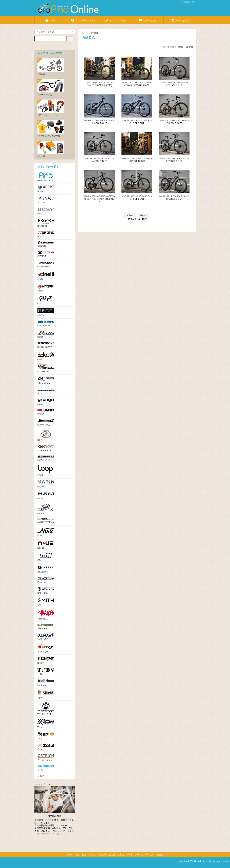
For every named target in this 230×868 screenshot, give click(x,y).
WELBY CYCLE (46, 709)
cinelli (46, 276)
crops (46, 288)
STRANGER (46, 615)
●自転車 (51, 67)
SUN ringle (46, 648)
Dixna (46, 334)
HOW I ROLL (46, 422)
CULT (46, 300)
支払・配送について (83, 19)
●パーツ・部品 (51, 87)
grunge (46, 402)
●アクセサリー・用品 (51, 108)
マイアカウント (185, 2)
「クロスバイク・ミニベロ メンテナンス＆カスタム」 (54, 832)
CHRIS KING (46, 265)
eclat (46, 356)
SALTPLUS (46, 591)
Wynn (46, 724)
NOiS (46, 532)
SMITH (46, 602)
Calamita (46, 244)
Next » (143, 215)
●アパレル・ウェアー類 (51, 128)
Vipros (46, 694)
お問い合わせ (147, 19)
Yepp (46, 736)
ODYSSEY (46, 569)
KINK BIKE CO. (46, 448)
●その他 (51, 149)
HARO (46, 412)
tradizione (46, 683)
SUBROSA (46, 637)
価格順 (180, 47)
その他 (41, 776)
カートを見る (180, 19)
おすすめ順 (168, 47)
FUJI (46, 391)
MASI (46, 496)
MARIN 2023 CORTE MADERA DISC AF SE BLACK (100, 198)
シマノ (46, 768)
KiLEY (46, 436)
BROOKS (46, 223)
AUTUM (46, 200)
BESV (46, 211)
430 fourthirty (46, 380)
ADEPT (46, 189)
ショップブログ (115, 19)
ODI (46, 557)
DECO (46, 312)
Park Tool (46, 580)
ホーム (51, 19)
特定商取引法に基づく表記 (111, 855)
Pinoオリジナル (46, 177)
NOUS (46, 545)
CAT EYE (46, 254)
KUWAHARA (46, 458)
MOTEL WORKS (46, 521)
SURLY (46, 660)
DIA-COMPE (46, 324)
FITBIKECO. (46, 368)
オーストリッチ (46, 758)
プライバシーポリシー (137, 855)
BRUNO (46, 234)
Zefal (46, 747)
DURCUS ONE (46, 345)
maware (46, 509)
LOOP (46, 471)
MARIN (95, 33)
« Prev (130, 215)
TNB (46, 672)
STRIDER (46, 627)
